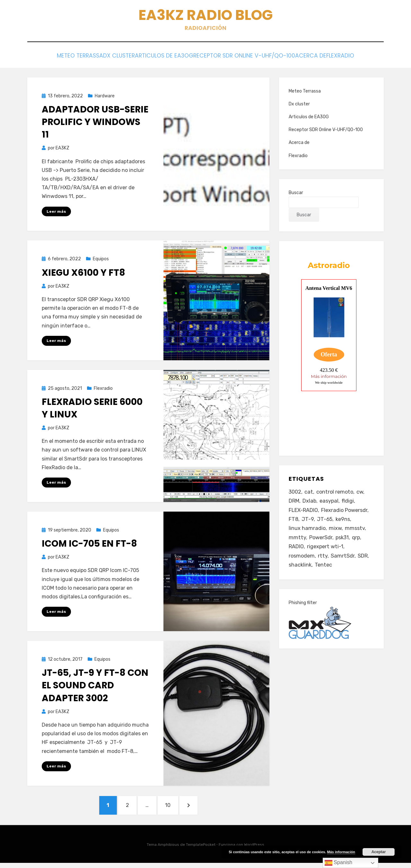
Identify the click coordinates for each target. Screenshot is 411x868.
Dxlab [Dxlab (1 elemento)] (310, 503)
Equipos (101, 260)
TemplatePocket (201, 850)
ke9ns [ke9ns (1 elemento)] (344, 523)
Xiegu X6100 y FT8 (83, 274)
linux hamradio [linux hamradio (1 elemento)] (307, 533)
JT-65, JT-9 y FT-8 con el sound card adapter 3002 (95, 688)
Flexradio (358, 58)
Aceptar (379, 852)
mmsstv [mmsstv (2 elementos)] (356, 533)
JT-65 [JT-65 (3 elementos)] (325, 523)
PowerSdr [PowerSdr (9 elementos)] (321, 543)
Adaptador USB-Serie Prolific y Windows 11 (95, 123)
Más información (341, 852)
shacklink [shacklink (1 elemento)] (301, 572)
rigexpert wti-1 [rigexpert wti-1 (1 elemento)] (326, 552)
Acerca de (319, 58)
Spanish (338, 863)
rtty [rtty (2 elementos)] (324, 562)
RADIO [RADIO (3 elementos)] (297, 552)
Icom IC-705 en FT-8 (89, 546)
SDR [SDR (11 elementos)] (364, 562)
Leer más (56, 213)
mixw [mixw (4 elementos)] (336, 533)
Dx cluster (109, 58)
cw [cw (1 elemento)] (363, 494)
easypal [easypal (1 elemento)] (330, 503)
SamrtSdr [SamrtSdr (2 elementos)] (344, 562)
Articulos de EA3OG (162, 58)
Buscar (296, 194)
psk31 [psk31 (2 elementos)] (344, 543)
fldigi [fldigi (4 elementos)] (350, 503)
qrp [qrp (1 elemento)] (358, 543)
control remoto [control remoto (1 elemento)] (337, 494)
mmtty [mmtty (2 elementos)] (297, 543)
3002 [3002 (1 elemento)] (295, 494)
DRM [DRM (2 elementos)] (294, 503)
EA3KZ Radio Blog (206, 16)
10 (175, 808)
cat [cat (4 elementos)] (310, 494)
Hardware (105, 97)
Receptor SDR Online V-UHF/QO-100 (247, 58)
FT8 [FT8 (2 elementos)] (294, 523)
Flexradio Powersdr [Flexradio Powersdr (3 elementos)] (346, 513)
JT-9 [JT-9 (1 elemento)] (308, 523)
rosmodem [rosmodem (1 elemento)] (302, 562)
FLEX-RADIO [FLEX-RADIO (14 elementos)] (304, 513)
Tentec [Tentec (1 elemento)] (325, 572)
